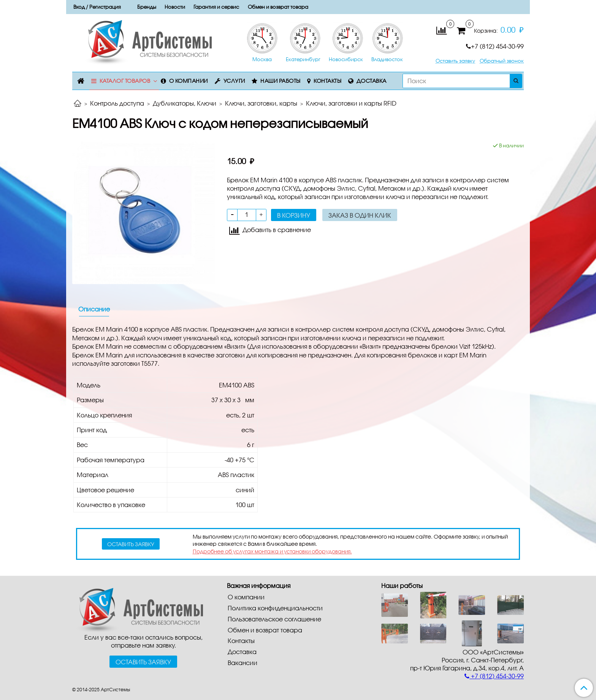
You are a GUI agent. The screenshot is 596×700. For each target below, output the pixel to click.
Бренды (147, 7)
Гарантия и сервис (216, 7)
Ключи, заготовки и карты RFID (351, 103)
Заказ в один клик (360, 215)
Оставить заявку (455, 61)
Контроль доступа (117, 103)
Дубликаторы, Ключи (185, 103)
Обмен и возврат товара (278, 7)
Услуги (234, 81)
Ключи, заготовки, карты (261, 103)
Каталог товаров (125, 81)
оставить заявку (131, 544)
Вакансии (243, 663)
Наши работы (281, 81)
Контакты (327, 81)
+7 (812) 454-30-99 (495, 46)
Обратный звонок (502, 61)
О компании (189, 81)
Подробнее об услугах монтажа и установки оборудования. (272, 551)
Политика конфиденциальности (275, 608)
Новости (175, 7)
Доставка (372, 81)
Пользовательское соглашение (274, 619)
